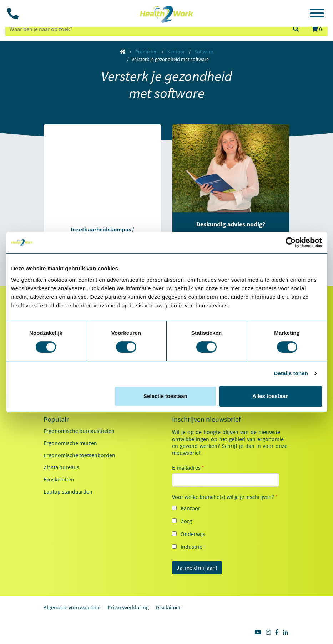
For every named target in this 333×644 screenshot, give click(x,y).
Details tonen (291, 373)
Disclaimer (168, 607)
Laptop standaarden (68, 491)
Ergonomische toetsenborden (79, 455)
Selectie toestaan (165, 396)
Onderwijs (193, 534)
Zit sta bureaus (61, 467)
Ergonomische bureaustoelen (79, 431)
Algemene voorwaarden (72, 607)
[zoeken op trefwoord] (146, 29)
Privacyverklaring (128, 607)
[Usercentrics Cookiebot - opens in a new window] (291, 242)
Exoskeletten (59, 479)
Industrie (191, 547)
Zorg (186, 521)
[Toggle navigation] (317, 14)
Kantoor (176, 52)
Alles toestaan (271, 396)
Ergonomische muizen (70, 443)
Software (204, 52)
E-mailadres (188, 467)
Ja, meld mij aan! (197, 568)
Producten (147, 52)
